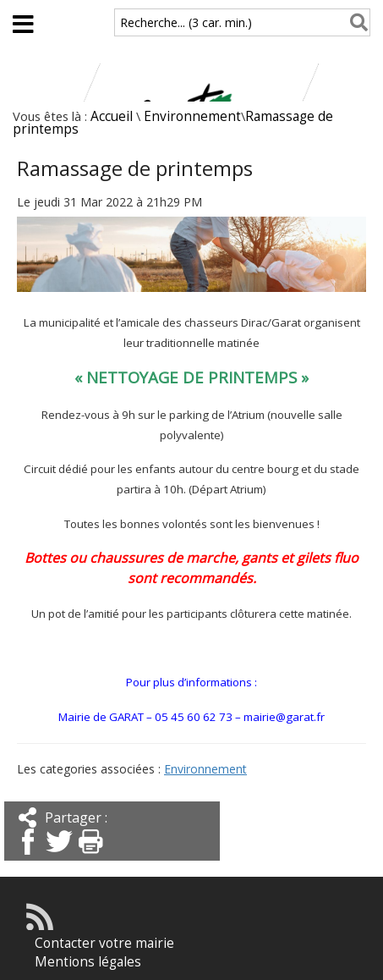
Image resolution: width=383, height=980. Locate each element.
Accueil (112, 116)
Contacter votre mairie (104, 943)
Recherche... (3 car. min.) (186, 22)
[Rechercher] (356, 22)
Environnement (192, 116)
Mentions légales (88, 962)
